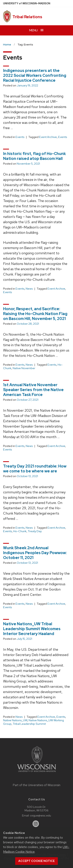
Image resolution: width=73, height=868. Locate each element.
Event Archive (48, 137)
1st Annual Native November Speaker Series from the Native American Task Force (33, 390)
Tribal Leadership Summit (29, 724)
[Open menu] (36, 30)
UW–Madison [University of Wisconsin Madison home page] (27, 3)
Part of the (37, 785)
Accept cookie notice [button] (36, 861)
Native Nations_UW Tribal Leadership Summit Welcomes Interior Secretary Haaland (32, 629)
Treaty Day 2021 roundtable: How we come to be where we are (35, 469)
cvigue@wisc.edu (40, 815)
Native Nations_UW (15, 720)
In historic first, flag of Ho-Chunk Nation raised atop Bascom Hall (34, 156)
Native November (24, 368)
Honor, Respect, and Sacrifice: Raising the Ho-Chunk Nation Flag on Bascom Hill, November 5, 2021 (35, 314)
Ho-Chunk (20, 531)
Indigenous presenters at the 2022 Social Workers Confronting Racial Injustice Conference (35, 75)
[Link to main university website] (37, 773)
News (29, 289)
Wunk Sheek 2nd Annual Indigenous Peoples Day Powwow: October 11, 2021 (35, 553)
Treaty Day (35, 531)
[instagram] (36, 824)
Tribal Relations (27, 17)
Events (20, 137)
